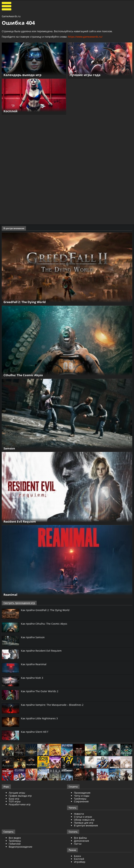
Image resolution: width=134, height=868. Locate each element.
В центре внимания (86, 826)
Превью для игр (84, 823)
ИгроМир (80, 862)
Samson (10, 448)
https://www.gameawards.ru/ (85, 37)
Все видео (15, 838)
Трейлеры (15, 841)
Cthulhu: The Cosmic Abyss (25, 375)
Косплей (79, 859)
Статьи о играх (83, 817)
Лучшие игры (17, 793)
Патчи (78, 844)
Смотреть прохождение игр (18, 603)
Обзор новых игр (84, 820)
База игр (14, 799)
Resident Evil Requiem (21, 521)
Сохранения (81, 802)
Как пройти (45, 610)
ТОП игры (15, 802)
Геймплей (15, 844)
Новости (79, 814)
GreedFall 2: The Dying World (26, 302)
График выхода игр (20, 796)
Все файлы (80, 838)
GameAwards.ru (11, 16)
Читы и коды (82, 796)
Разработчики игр (20, 805)
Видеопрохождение (21, 847)
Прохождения (82, 793)
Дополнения (81, 841)
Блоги (77, 857)
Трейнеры (80, 799)
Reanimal (11, 595)
